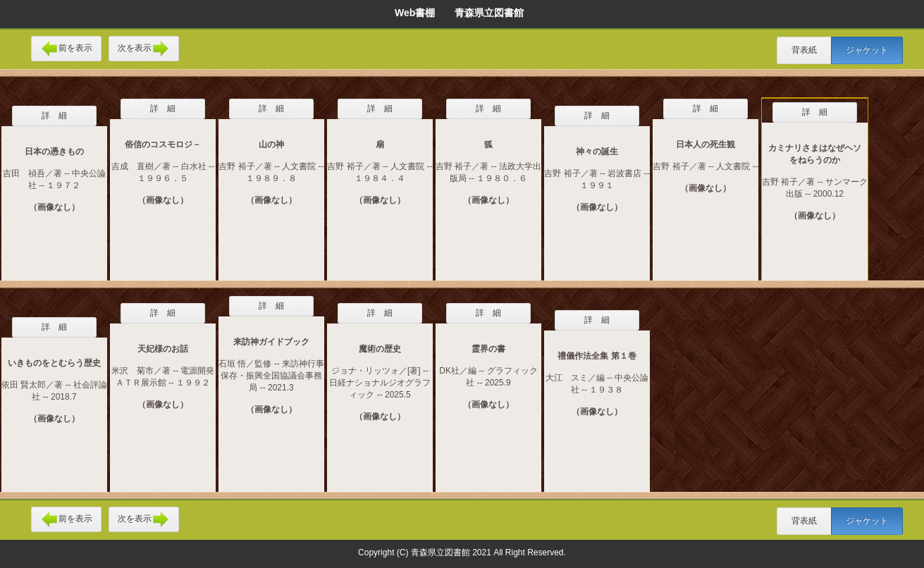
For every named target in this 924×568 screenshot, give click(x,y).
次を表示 (144, 49)
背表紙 (804, 50)
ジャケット (867, 50)
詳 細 (54, 116)
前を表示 (66, 49)
